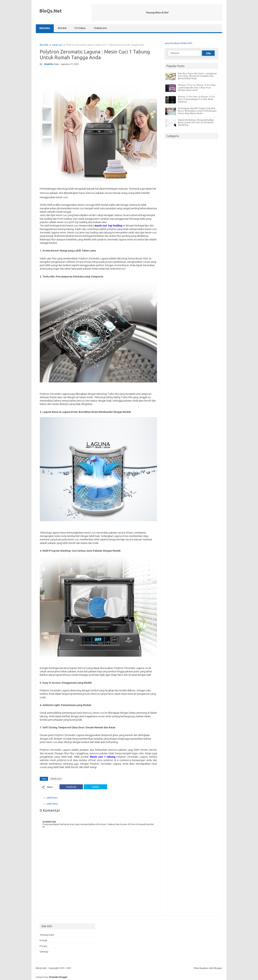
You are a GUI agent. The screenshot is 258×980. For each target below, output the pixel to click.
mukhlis (49, 64)
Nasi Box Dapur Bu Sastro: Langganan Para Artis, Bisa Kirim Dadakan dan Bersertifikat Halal (197, 76)
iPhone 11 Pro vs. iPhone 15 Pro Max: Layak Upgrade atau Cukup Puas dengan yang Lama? (197, 87)
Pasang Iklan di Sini (157, 13)
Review (62, 28)
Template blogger (58, 977)
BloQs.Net (51, 11)
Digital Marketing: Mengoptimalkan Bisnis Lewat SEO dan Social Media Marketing (196, 122)
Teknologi (100, 28)
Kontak (43, 940)
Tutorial (80, 28)
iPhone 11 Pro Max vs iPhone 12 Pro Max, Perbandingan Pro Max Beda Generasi (197, 99)
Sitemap (44, 952)
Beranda (45, 28)
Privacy (43, 946)
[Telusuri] (185, 53)
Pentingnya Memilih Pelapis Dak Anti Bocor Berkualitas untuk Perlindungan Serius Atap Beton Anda (197, 111)
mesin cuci (57, 45)
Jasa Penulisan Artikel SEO (178, 43)
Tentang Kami (47, 935)
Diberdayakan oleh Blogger (208, 968)
